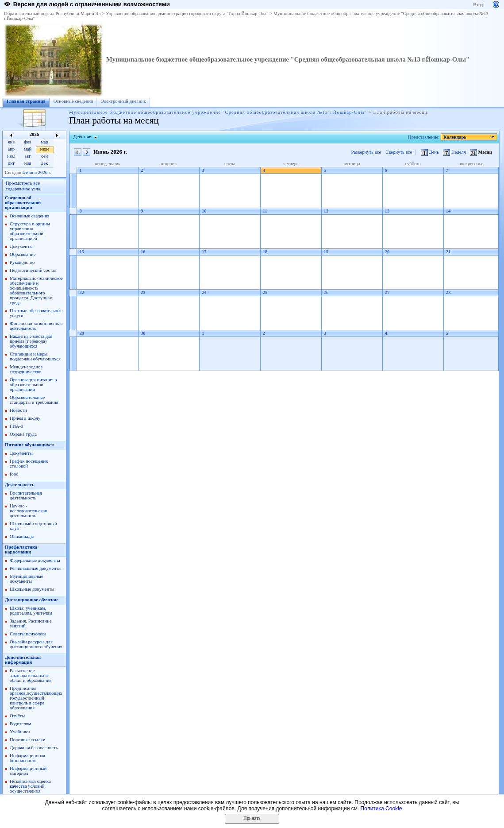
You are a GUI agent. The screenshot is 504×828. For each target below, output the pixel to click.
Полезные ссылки (27, 740)
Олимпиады (22, 536)
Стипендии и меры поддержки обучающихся (35, 356)
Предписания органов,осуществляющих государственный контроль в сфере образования (36, 698)
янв (12, 142)
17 (204, 252)
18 (265, 252)
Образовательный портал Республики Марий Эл (52, 14)
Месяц (481, 152)
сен (44, 156)
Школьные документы (32, 589)
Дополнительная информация (23, 660)
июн (44, 149)
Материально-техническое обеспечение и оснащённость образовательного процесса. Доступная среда (36, 290)
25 (265, 292)
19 (326, 252)
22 (82, 292)
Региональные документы (36, 568)
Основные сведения (73, 101)
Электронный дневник (123, 101)
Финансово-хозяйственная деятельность (36, 326)
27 (387, 292)
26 (326, 292)
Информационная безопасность (27, 758)
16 (143, 252)
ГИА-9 (16, 426)
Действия (83, 137)
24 (204, 292)
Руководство (22, 262)
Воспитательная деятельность (26, 495)
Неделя (455, 152)
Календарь (455, 137)
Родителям (20, 724)
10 (204, 211)
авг (28, 156)
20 (387, 252)
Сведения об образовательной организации (23, 203)
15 (82, 252)
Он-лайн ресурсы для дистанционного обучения (36, 644)
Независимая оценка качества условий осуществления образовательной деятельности (30, 791)
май (28, 149)
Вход (478, 5)
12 (326, 211)
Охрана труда (23, 434)
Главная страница (26, 101)
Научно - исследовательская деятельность (28, 511)
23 (143, 292)
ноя (28, 163)
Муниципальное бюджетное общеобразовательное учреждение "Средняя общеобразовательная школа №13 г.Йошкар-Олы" (288, 59)
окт (11, 163)
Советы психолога (28, 634)
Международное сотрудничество (26, 369)
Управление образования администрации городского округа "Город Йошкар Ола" (187, 14)
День (431, 152)
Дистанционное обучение (32, 600)
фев (28, 142)
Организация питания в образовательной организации (33, 385)
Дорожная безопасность (34, 748)
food (14, 474)
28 (448, 292)
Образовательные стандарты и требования (34, 400)
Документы (21, 246)
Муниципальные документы (27, 579)
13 (387, 211)
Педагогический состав (33, 270)
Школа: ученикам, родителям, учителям (31, 611)
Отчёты (17, 716)
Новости (18, 410)
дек (44, 163)
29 (82, 333)
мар (44, 142)
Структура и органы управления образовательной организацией (30, 231)
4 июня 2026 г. (37, 172)
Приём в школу (25, 418)
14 (448, 211)
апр (12, 149)
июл (11, 156)
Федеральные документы (35, 560)
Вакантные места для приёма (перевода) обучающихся (31, 341)
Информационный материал (28, 771)
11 (265, 211)
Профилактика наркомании (21, 549)
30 (143, 333)
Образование (23, 254)
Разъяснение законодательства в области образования (31, 675)
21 (448, 252)
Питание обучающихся (29, 445)
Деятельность (20, 485)
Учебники (20, 732)
